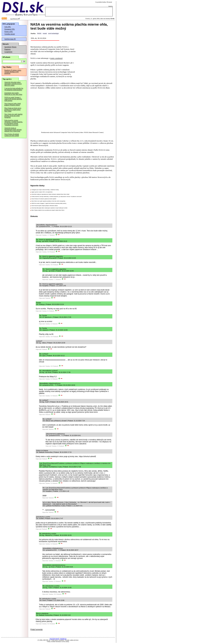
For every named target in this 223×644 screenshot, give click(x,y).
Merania (14, 47)
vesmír (45, 33)
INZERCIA (63, 639)
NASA (39, 33)
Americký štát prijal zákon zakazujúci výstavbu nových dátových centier (13, 84)
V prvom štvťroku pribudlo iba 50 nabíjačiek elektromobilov (14, 89)
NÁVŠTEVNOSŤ (54, 639)
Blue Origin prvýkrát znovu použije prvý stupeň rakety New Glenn (13, 110)
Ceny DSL (8, 27)
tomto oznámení (56, 58)
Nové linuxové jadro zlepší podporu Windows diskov (13, 104)
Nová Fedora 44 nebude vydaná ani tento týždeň (12, 135)
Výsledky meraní (10, 34)
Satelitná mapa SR (10, 39)
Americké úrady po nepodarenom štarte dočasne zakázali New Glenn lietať (13, 129)
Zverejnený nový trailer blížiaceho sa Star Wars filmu (13, 94)
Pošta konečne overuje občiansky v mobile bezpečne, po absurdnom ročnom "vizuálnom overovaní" (14, 123)
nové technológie (53, 33)
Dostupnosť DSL (10, 29)
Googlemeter (8, 52)
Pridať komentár (37, 629)
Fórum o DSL (9, 31)
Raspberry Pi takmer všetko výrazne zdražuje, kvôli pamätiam (13, 72)
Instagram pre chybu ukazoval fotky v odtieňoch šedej (45, 190)
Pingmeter (8, 49)
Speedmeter (8, 47)
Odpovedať (39, 235)
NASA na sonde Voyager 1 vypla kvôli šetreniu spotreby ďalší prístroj (13, 99)
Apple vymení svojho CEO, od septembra (42, 192)
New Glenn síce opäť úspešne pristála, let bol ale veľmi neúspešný (13, 116)
